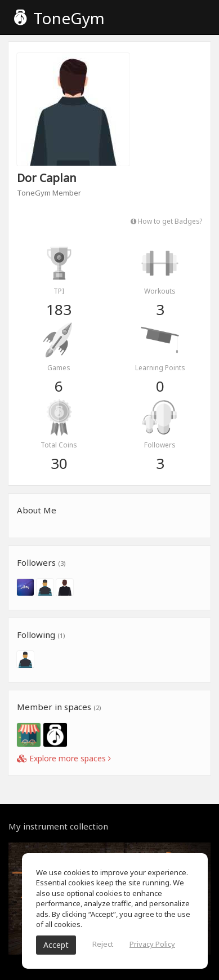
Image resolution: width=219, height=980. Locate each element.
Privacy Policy (152, 944)
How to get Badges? (166, 221)
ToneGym (59, 18)
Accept (56, 945)
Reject (103, 944)
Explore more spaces (64, 758)
